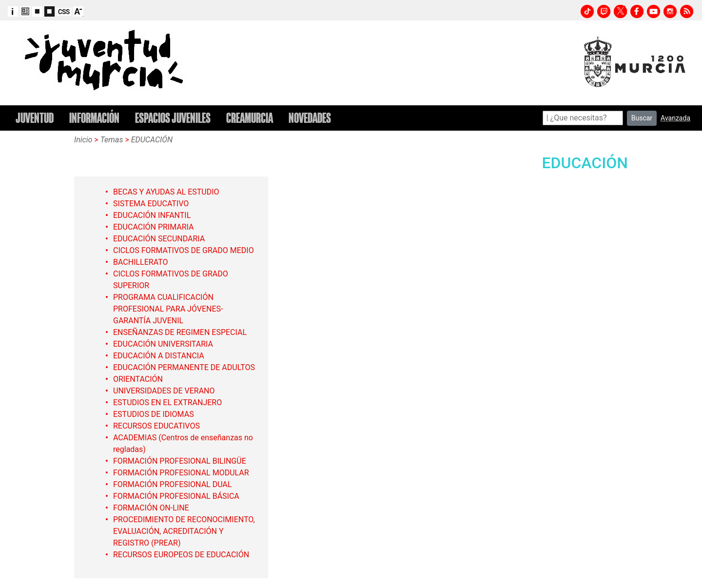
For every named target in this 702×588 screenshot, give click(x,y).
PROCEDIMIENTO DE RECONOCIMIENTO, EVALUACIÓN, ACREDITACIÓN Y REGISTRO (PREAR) (184, 531)
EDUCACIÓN (152, 140)
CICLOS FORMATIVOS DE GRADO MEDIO (184, 250)
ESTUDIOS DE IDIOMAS (154, 414)
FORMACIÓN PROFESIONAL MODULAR (181, 473)
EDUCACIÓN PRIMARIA (154, 227)
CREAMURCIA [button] (250, 118)
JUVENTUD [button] (35, 118)
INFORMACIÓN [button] (94, 118)
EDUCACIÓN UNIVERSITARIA (163, 344)
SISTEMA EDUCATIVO (151, 204)
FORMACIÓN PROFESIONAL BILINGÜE (180, 461)
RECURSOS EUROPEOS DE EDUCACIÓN (181, 555)
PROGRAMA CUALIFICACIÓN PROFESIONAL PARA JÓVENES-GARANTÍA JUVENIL (168, 309)
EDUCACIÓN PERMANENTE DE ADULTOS (184, 367)
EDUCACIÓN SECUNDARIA (159, 239)
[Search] (583, 118)
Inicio (83, 140)
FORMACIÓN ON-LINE (151, 508)
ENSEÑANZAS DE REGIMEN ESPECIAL (180, 332)
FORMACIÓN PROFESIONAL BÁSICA (176, 496)
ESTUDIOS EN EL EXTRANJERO (167, 402)
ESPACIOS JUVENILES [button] (173, 118)
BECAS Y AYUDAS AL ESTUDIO (166, 192)
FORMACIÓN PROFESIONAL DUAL (172, 484)
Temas (112, 140)
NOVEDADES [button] (310, 118)
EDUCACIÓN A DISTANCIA (159, 356)
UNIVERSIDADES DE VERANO (164, 391)
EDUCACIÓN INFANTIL (152, 215)
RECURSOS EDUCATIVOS (156, 426)
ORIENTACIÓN (138, 379)
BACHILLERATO (140, 262)
